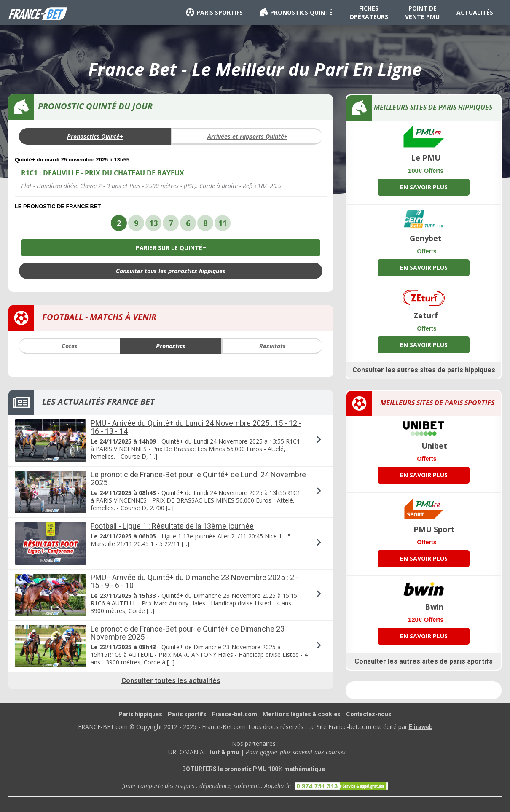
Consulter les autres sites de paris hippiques (424, 370)
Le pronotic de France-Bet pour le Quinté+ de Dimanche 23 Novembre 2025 (188, 633)
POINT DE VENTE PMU (422, 12)
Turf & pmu (224, 752)
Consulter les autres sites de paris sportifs (424, 661)
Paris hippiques (140, 714)
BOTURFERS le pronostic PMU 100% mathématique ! (255, 769)
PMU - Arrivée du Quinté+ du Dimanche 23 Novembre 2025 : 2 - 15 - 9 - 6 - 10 (195, 581)
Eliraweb (421, 727)
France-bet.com (235, 714)
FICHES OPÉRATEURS (369, 12)
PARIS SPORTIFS (214, 13)
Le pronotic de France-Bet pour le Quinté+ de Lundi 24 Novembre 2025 (198, 479)
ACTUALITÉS (475, 12)
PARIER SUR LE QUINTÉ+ (171, 248)
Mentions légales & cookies (302, 714)
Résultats (272, 346)
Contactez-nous (369, 714)
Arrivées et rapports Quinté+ (247, 136)
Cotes (70, 346)
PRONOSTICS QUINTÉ (296, 13)
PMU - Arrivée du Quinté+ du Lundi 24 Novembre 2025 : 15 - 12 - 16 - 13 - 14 (196, 427)
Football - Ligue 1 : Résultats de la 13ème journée (172, 526)
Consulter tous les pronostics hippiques (171, 271)
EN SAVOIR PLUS (424, 187)
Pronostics (171, 346)
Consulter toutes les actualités (171, 681)
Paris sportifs (187, 714)
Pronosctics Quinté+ (95, 136)
